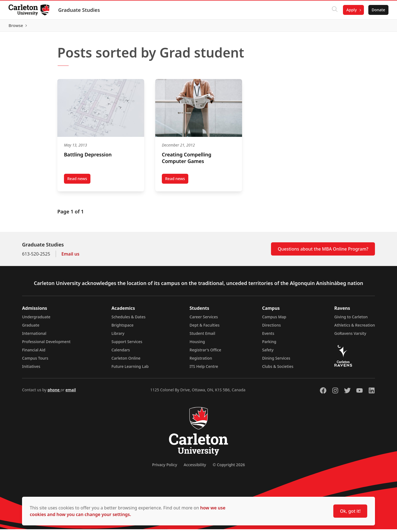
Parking (269, 344)
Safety (268, 353)
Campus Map (274, 320)
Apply (351, 10)
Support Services (127, 344)
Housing (197, 344)
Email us (70, 257)
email (71, 393)
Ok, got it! (350, 511)
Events (268, 336)
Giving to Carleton (351, 320)
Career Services (204, 320)
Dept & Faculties (205, 328)
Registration (201, 361)
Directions (272, 328)
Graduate (31, 328)
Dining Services (276, 361)
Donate (378, 10)
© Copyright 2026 (229, 467)
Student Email (202, 336)
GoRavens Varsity (350, 336)
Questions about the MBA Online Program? (323, 252)
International (34, 336)
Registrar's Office (206, 353)
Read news (79, 182)
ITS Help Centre (204, 369)
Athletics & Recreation (355, 328)
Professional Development (46, 344)
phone (54, 393)
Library (118, 336)
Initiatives (31, 369)
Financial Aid (34, 353)
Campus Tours (35, 361)
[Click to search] (334, 10)
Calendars (121, 353)
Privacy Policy (165, 467)
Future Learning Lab (130, 369)
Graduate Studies (79, 10)
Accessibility (195, 467)
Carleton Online (126, 361)
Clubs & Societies (278, 369)
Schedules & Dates (128, 320)
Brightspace (122, 328)
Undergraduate (36, 320)
